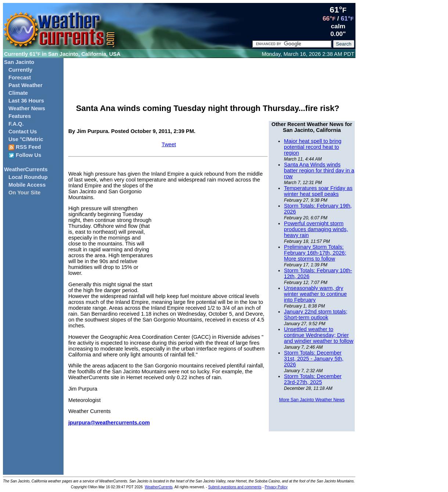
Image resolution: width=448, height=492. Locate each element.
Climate (18, 93)
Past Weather (26, 85)
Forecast (20, 78)
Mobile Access (27, 185)
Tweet (169, 144)
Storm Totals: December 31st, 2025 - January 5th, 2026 (314, 359)
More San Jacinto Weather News (312, 400)
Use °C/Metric (26, 139)
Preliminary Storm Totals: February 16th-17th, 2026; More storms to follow (315, 253)
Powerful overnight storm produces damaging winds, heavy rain (316, 229)
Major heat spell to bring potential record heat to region (312, 147)
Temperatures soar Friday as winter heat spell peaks (318, 191)
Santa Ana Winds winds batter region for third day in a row (319, 170)
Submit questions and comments (235, 487)
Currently (20, 70)
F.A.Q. (16, 124)
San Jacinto (19, 62)
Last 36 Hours (26, 101)
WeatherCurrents (26, 169)
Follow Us (25, 155)
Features (20, 116)
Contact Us (23, 132)
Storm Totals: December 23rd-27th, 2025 (313, 379)
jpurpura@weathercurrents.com (109, 423)
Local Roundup (28, 177)
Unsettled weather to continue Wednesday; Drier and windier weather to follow (319, 335)
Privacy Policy (276, 487)
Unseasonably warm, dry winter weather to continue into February (315, 294)
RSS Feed (25, 147)
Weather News (27, 108)
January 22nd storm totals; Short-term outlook (316, 315)
